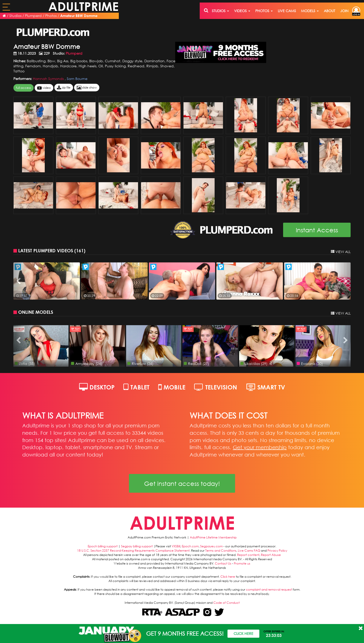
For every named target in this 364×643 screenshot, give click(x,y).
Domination (154, 61)
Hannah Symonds (49, 79)
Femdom (33, 66)
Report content (248, 555)
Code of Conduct (226, 603)
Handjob (50, 66)
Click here (228, 577)
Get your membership (260, 447)
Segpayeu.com (211, 546)
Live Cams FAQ (249, 551)
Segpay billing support (137, 546)
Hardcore (68, 66)
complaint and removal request (269, 589)
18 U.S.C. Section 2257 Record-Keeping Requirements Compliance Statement (133, 551)
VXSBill (176, 546)
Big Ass (63, 61)
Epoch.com (190, 546)
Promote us (242, 563)
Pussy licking (115, 66)
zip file (64, 88)
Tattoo (19, 71)
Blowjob (96, 61)
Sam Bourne (77, 79)
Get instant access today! (182, 483)
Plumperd (33, 16)
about (329, 11)
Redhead (136, 66)
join (344, 11)
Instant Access (317, 230)
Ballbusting (36, 61)
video (44, 88)
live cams (287, 11)
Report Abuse (271, 555)
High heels (87, 66)
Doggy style (132, 61)
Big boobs (79, 61)
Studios (15, 16)
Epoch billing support (103, 546)
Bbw (51, 61)
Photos (51, 16)
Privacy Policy (277, 551)
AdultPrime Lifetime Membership (213, 537)
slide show (87, 88)
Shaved (167, 66)
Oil (101, 66)
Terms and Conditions (221, 551)
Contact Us (223, 563)
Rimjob (152, 66)
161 (80, 251)
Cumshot (113, 61)
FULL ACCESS (24, 88)
